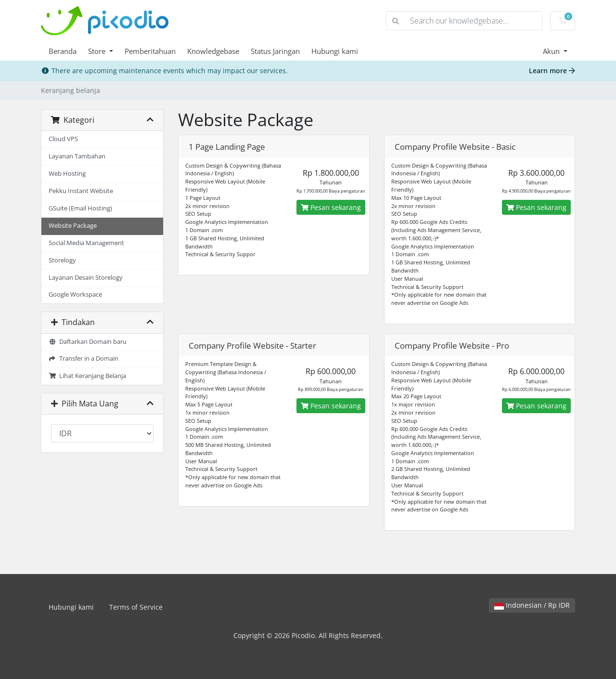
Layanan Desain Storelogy (86, 278)
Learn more (552, 71)
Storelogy (62, 260)
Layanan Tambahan (77, 156)
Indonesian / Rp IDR (532, 605)
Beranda (63, 51)
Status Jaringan (275, 51)
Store (98, 51)
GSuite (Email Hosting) (80, 208)
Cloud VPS (63, 139)
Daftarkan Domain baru (88, 342)
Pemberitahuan (150, 51)
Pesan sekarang (331, 207)
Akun (552, 51)
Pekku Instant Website (81, 191)
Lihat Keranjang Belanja (87, 376)
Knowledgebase (213, 51)
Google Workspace (75, 294)
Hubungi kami (335, 51)
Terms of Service (136, 607)
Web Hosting (67, 174)
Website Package (73, 226)
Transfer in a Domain (83, 359)
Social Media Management (86, 243)
